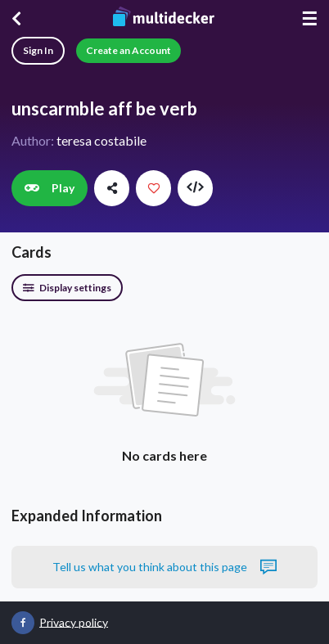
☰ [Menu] (309, 18)
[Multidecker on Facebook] (23, 623)
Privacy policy (74, 621)
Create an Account (128, 50)
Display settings (67, 288)
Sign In (38, 50)
